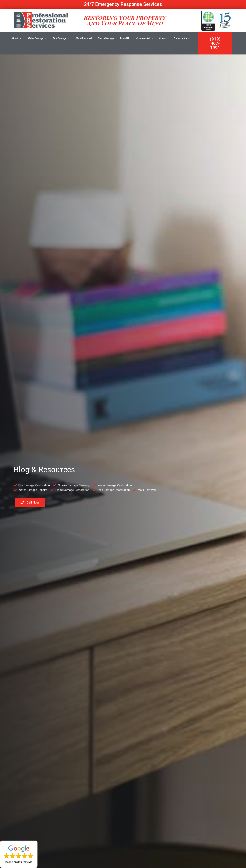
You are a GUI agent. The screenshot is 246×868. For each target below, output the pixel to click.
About (16, 38)
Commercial (145, 38)
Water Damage (37, 38)
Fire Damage (61, 38)
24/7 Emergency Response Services (123, 4)
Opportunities (181, 38)
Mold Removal (84, 38)
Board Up (125, 38)
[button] (19, 854)
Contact (163, 38)
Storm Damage (106, 38)
